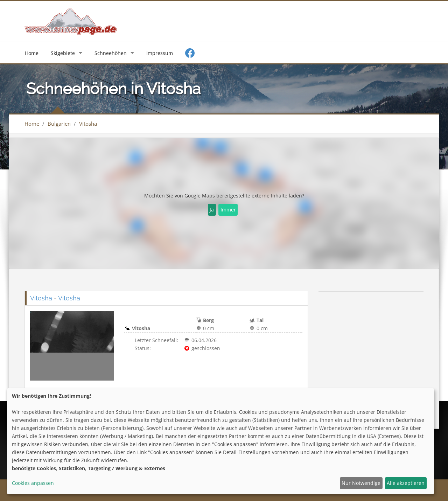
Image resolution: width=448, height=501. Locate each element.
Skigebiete (63, 53)
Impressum (160, 53)
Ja (212, 210)
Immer (228, 210)
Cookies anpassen (33, 483)
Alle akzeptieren (406, 483)
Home (32, 53)
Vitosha (88, 124)
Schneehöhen (111, 53)
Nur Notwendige (361, 483)
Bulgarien (59, 124)
